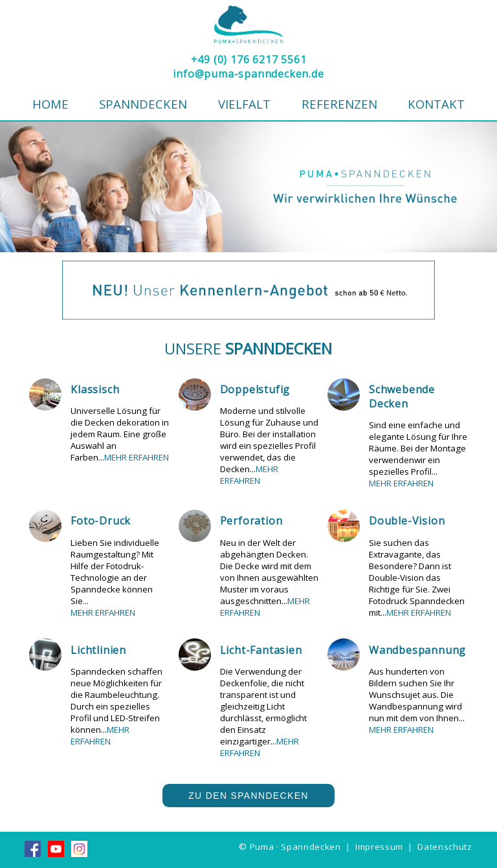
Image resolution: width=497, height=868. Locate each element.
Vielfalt (244, 104)
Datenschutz (445, 847)
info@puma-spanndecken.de (248, 74)
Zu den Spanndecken (248, 796)
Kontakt (436, 104)
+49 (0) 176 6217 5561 (249, 60)
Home (50, 104)
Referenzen (339, 104)
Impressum (379, 847)
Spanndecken (143, 104)
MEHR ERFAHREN (137, 457)
